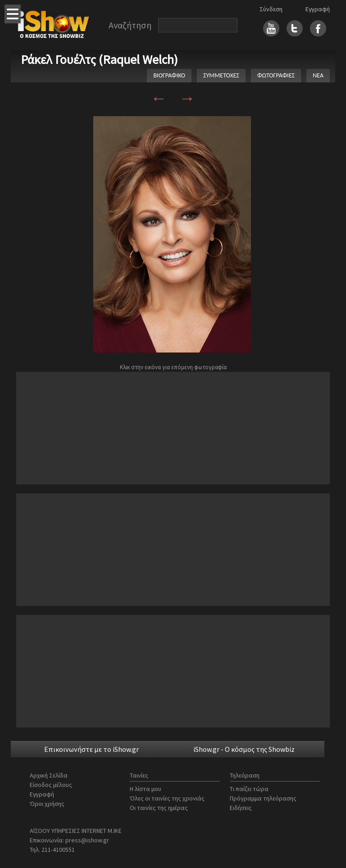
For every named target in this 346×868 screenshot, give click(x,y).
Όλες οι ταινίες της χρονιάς (167, 798)
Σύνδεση (271, 9)
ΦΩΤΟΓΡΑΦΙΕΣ (276, 75)
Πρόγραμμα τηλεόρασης (263, 798)
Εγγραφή (318, 9)
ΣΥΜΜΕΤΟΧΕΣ (221, 75)
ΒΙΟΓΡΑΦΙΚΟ (169, 75)
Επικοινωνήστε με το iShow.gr (91, 749)
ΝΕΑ (318, 75)
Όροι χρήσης (47, 804)
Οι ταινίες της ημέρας (159, 808)
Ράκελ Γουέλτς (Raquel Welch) (99, 59)
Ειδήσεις (241, 808)
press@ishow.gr (87, 840)
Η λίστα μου (146, 789)
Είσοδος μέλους (51, 785)
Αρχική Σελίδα (49, 775)
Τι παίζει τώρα (249, 789)
